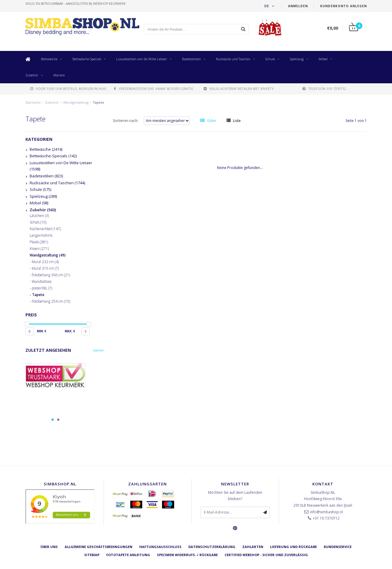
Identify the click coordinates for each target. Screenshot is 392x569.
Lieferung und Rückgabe (293, 547)
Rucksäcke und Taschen (233, 59)
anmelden (298, 6)
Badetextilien (192, 59)
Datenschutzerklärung (212, 547)
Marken (59, 75)
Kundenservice (338, 547)
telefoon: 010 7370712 (324, 89)
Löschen (98, 350)
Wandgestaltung (76, 102)
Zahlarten (253, 547)
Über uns (49, 547)
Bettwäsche (49, 59)
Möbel (323, 59)
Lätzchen (39, 216)
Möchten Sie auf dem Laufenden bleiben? (235, 496)
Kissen (39, 249)
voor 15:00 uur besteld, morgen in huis (68, 89)
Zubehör (32, 75)
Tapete (99, 102)
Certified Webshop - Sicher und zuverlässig (266, 555)
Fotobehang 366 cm (51, 275)
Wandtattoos (42, 282)
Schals (38, 222)
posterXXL (42, 288)
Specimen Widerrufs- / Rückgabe (187, 555)
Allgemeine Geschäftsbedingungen (99, 547)
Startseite (33, 102)
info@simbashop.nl (326, 512)
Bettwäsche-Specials (87, 59)
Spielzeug (297, 59)
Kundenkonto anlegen (343, 6)
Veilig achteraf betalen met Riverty (239, 89)
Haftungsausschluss (160, 547)
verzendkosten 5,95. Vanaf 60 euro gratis (153, 89)
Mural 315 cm (45, 268)
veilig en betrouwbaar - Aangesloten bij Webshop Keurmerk (75, 4)
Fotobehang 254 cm (51, 301)
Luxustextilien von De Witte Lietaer (142, 59)
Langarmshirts (41, 236)
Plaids (39, 242)
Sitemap (92, 555)
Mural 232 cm (45, 262)
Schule (270, 59)
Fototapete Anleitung (128, 555)
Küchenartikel (45, 229)
